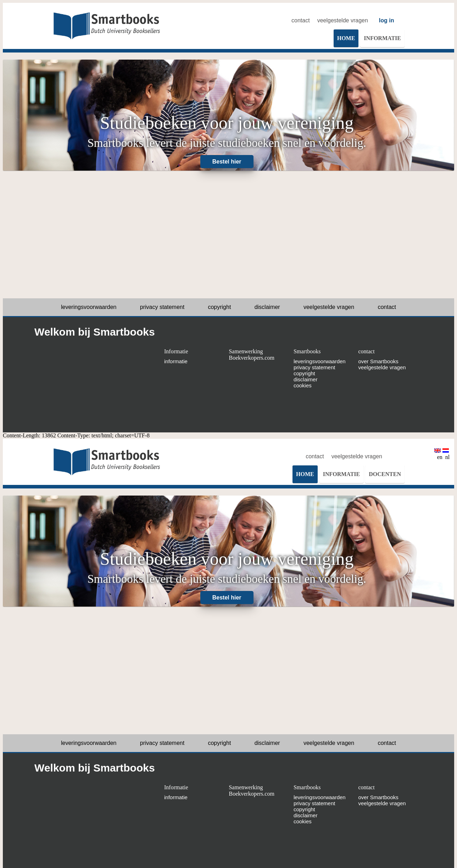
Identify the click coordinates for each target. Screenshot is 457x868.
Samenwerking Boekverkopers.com (251, 355)
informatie (176, 361)
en (438, 454)
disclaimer (267, 307)
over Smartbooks (378, 361)
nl (446, 454)
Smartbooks (307, 351)
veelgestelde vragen (343, 20)
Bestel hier (227, 162)
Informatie (176, 351)
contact (301, 20)
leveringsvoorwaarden (89, 307)
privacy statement (162, 307)
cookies (303, 385)
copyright (219, 307)
